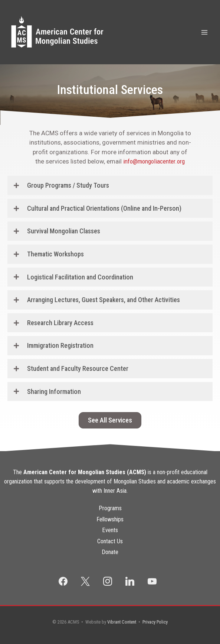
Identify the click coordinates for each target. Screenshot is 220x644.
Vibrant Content (122, 622)
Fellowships (110, 519)
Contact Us (110, 541)
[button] (110, 185)
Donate (110, 552)
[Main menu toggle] (205, 32)
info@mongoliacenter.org (154, 161)
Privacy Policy (155, 622)
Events (110, 530)
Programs (110, 508)
